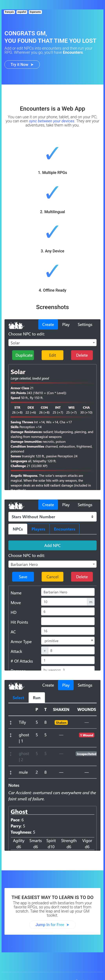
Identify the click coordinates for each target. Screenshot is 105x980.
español (22, 12)
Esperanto (35, 12)
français (9, 12)
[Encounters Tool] (22, 65)
